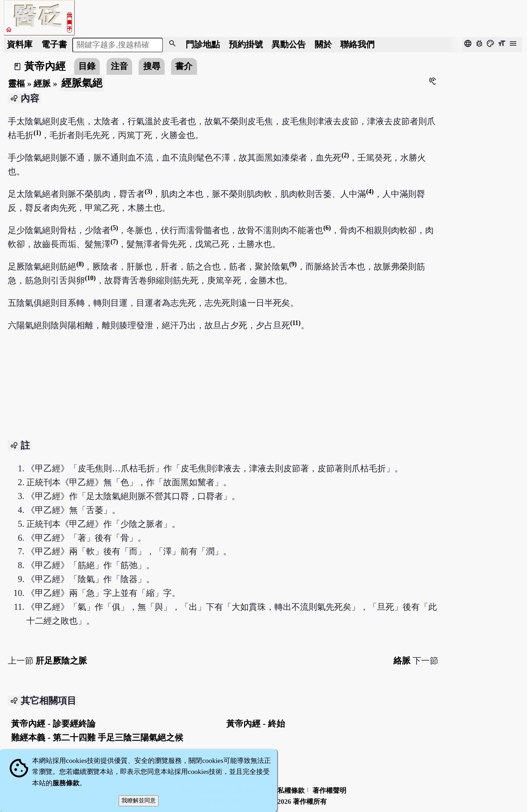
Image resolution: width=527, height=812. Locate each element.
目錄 (87, 66)
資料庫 (20, 44)
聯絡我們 (357, 44)
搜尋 (152, 66)
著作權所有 (310, 801)
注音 (119, 66)
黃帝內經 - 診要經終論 (53, 724)
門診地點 (203, 44)
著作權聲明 (329, 790)
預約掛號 (246, 44)
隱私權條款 (288, 790)
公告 (289, 44)
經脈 (42, 83)
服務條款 (66, 783)
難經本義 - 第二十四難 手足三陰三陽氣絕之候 (97, 737)
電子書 (54, 44)
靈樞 (16, 83)
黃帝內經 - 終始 (255, 724)
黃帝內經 (45, 66)
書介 (184, 66)
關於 (323, 44)
